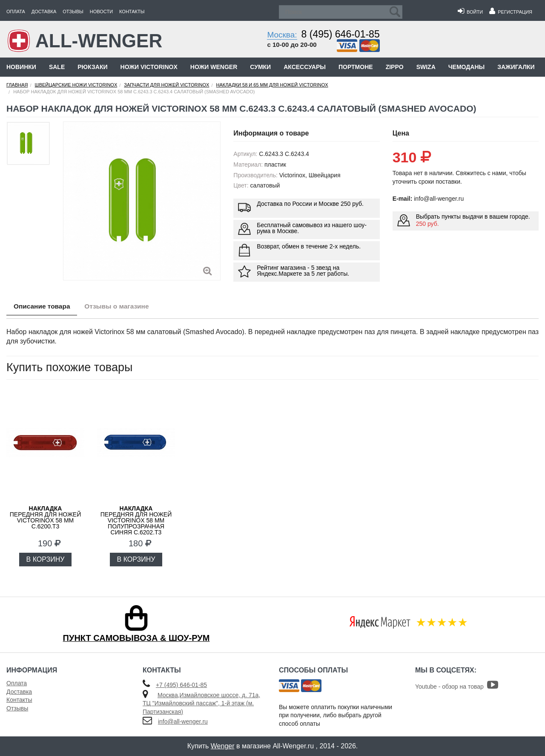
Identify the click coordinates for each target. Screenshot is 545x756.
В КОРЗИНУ (46, 559)
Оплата (16, 12)
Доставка (44, 12)
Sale (57, 67)
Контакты (132, 12)
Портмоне (356, 67)
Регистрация (511, 12)
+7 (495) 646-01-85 (181, 685)
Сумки (260, 67)
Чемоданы (466, 67)
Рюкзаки (92, 67)
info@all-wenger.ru (183, 721)
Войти (470, 12)
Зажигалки (516, 67)
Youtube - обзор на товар (457, 687)
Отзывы (73, 12)
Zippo (395, 67)
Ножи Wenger (214, 67)
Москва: (282, 35)
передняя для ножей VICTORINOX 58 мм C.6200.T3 (45, 517)
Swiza (426, 67)
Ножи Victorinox (149, 67)
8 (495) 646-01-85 (341, 34)
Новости (101, 12)
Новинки (21, 67)
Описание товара (44, 307)
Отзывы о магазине (124, 307)
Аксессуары (305, 67)
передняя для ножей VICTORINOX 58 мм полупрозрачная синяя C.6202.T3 (136, 520)
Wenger (223, 746)
